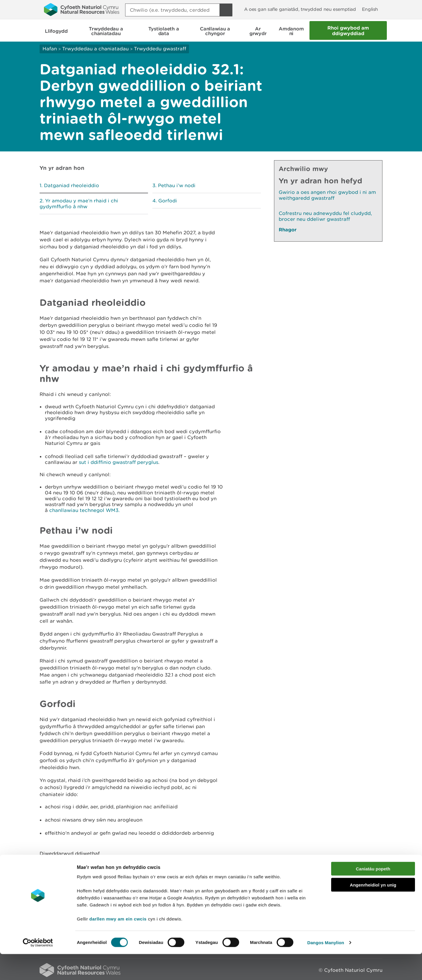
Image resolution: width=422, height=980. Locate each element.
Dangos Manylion (326, 968)
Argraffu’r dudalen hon (354, 869)
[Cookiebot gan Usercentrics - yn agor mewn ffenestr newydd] (38, 969)
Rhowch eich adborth (166, 869)
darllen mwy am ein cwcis (118, 945)
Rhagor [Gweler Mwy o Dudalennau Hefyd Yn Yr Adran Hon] (288, 229)
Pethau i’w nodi (177, 185)
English (370, 9)
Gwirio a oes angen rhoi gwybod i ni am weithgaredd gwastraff (327, 195)
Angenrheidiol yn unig (373, 911)
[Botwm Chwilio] (226, 10)
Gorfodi (168, 201)
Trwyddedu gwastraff (160, 49)
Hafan (50, 49)
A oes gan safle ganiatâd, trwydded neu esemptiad (300, 9)
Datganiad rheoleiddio (72, 185)
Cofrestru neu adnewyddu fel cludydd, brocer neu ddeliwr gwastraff (325, 216)
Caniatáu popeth (373, 895)
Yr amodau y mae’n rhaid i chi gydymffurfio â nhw (79, 204)
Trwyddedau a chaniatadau (95, 49)
